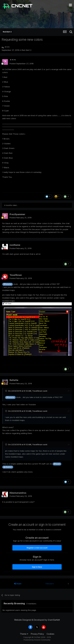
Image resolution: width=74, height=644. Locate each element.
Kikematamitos (18, 493)
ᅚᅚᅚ (7, 47)
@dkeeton (8, 467)
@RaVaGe (7, 284)
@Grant (57, 464)
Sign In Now (37, 567)
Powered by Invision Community (37, 640)
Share (18, 584)
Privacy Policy (37, 634)
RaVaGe (14, 380)
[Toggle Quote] (6, 391)
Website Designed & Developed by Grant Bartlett (37, 620)
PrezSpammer (17, 214)
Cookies (50, 634)
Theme (24, 634)
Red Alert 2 (27, 50)
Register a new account (37, 548)
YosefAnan (16, 275)
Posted (22, 64)
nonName (15, 245)
